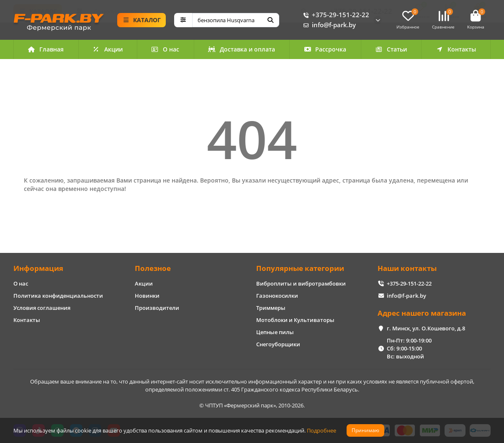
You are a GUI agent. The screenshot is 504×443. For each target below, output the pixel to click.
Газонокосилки (277, 296)
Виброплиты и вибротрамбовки (301, 283)
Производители (157, 308)
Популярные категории (300, 268)
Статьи (391, 50)
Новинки (147, 296)
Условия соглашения (42, 308)
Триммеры (271, 308)
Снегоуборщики (278, 344)
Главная (46, 50)
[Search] (236, 21)
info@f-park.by (328, 26)
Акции (108, 50)
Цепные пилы (275, 332)
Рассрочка (325, 50)
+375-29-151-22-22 (335, 15)
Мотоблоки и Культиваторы (295, 320)
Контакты (456, 50)
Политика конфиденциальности (58, 296)
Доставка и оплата (242, 50)
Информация (38, 268)
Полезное (153, 268)
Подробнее (321, 430)
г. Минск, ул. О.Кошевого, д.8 (426, 328)
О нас (166, 50)
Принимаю (365, 430)
